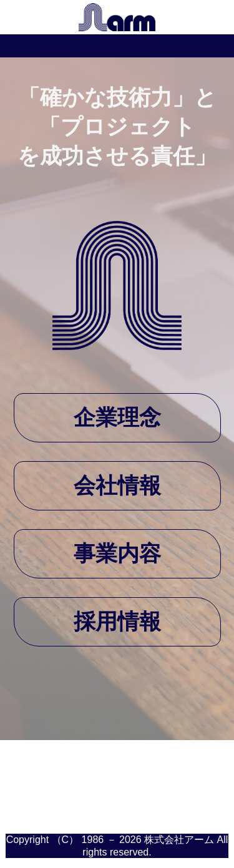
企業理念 (117, 417)
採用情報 (117, 621)
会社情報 (117, 485)
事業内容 (117, 553)
